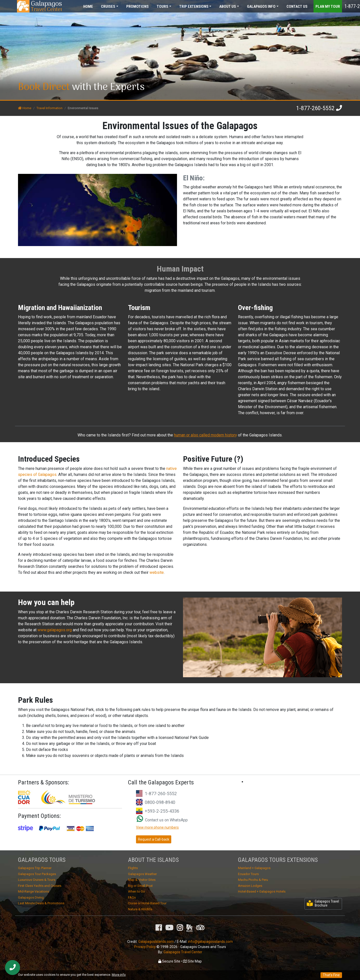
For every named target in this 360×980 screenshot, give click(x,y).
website (157, 572)
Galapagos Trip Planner (35, 868)
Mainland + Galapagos (254, 868)
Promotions (137, 6)
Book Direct (44, 87)
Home (88, 6)
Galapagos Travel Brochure (323, 903)
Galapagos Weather (142, 874)
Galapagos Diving (31, 897)
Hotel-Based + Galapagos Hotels (262, 891)
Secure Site (169, 961)
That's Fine (331, 975)
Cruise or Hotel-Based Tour (147, 903)
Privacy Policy (145, 947)
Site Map (192, 961)
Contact (297, 6)
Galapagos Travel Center (183, 952)
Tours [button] (162, 6)
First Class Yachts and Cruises (40, 886)
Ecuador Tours (248, 874)
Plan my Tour (328, 6)
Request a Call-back (154, 839)
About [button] (228, 6)
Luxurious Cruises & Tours (37, 880)
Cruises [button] (108, 6)
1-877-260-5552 (315, 108)
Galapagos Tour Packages (37, 874)
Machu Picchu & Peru (253, 880)
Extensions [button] (194, 6)
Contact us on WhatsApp (162, 820)
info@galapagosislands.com (210, 942)
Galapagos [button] (261, 6)
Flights (133, 868)
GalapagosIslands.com (156, 942)
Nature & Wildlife (140, 909)
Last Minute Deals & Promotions (41, 903)
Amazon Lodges (250, 886)
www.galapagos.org (55, 630)
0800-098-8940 (160, 802)
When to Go (136, 891)
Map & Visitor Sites (142, 880)
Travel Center (46, 6)
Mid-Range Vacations (33, 891)
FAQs (132, 897)
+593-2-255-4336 (162, 811)
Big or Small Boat (140, 886)
